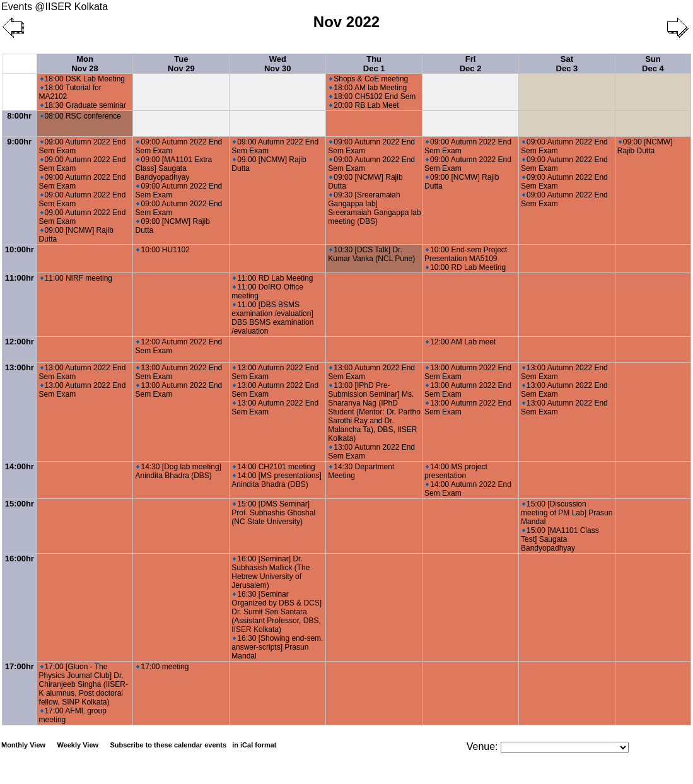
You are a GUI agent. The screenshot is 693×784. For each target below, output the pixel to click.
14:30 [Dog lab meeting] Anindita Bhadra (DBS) (178, 471)
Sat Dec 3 (567, 64)
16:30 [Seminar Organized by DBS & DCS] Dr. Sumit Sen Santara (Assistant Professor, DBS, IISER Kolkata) (277, 612)
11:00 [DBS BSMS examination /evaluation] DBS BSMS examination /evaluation (272, 318)
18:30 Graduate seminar (83, 105)
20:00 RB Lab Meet (364, 105)
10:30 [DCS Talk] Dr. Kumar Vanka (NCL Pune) (371, 254)
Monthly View (23, 745)
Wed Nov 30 (278, 64)
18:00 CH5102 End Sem (372, 97)
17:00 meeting (162, 667)
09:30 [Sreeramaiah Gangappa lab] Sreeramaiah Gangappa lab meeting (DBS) (374, 208)
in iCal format (254, 745)
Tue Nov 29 (181, 64)
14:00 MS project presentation (456, 471)
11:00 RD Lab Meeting (273, 278)
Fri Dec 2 (471, 64)
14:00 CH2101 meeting (274, 467)
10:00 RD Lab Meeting (466, 267)
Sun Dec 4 (653, 64)
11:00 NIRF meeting (76, 278)
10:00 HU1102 (163, 250)
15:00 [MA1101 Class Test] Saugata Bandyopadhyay (560, 539)
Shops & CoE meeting (369, 79)
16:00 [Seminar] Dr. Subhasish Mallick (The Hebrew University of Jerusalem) (271, 572)
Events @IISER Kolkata (55, 7)
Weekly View (78, 745)
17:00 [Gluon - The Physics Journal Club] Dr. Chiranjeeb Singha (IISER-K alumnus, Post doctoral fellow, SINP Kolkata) (84, 684)
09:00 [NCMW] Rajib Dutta (645, 146)
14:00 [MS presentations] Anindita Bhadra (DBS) (276, 480)
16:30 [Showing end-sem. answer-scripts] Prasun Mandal (277, 647)
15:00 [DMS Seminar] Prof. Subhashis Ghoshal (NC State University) (273, 513)
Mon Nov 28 (85, 64)
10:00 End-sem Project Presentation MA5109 (466, 254)
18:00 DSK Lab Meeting (83, 79)
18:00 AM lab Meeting (368, 88)
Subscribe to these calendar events (194, 745)
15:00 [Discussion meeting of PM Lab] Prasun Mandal (567, 513)
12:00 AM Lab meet (461, 342)
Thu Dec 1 (374, 64)
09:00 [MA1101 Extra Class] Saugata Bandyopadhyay (173, 168)
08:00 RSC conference (81, 116)
